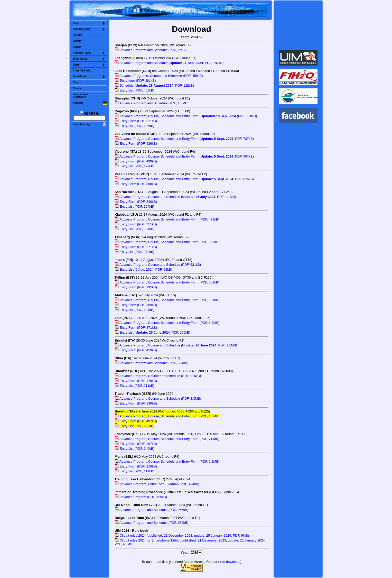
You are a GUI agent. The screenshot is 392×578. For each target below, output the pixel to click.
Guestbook (80, 76)
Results (78, 35)
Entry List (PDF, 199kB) (134, 166)
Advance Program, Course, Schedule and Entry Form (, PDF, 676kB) (184, 179)
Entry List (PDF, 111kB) (134, 471)
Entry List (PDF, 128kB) (134, 426)
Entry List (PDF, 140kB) (134, 449)
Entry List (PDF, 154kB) (134, 207)
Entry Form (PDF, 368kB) (136, 184)
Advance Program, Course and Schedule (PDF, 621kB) (158, 265)
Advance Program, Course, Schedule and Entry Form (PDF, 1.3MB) (167, 323)
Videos (77, 47)
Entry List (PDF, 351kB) (134, 229)
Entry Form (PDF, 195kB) (136, 287)
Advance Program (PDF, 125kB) (141, 497)
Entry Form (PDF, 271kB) (136, 247)
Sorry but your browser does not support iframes (298, 25)
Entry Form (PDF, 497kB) (136, 421)
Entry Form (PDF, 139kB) (136, 403)
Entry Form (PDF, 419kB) (136, 350)
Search (77, 82)
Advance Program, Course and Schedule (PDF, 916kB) (158, 376)
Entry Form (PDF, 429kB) (136, 144)
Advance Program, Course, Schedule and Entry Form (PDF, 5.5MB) (167, 242)
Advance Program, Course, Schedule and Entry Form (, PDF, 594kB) (184, 156)
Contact (78, 88)
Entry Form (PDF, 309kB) (136, 305)
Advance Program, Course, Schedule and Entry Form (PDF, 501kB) (167, 300)
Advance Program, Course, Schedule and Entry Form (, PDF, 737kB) (184, 139)
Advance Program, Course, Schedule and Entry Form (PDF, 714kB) (167, 439)
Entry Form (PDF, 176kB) (136, 381)
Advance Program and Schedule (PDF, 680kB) (151, 523)
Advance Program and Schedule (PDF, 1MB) (150, 50)
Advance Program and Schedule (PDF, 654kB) (151, 363)
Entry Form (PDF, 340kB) (136, 202)
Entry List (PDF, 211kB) (134, 386)
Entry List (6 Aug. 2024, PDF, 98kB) (143, 269)
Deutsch (78, 103)
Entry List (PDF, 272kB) (134, 252)
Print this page (82, 124)
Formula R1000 (82, 53)
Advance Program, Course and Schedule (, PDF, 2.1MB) (176, 345)
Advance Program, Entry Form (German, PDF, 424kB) (157, 484)
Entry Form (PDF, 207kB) (136, 444)
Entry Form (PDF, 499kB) (136, 161)
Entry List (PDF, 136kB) (134, 126)
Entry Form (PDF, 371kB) (136, 121)
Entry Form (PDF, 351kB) (136, 224)
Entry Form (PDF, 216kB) (136, 466)
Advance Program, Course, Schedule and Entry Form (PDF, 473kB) (167, 219)
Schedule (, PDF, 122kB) (154, 85)
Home (77, 23)
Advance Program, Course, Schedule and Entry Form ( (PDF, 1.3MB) (186, 116)
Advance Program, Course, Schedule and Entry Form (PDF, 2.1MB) (167, 461)
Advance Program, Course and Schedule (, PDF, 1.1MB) (175, 197)
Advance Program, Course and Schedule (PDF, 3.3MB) (158, 398)
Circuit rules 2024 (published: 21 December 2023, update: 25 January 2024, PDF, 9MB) (182, 535)
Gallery (77, 41)
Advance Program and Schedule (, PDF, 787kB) (169, 63)
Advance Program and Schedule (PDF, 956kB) (151, 510)
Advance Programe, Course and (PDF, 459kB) (159, 76)
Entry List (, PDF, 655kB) (152, 332)
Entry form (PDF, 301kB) (135, 81)
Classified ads (82, 71)
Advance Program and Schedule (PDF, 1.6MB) (152, 103)
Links (76, 65)
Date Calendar (82, 29)
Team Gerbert (81, 59)
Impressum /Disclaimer (81, 96)
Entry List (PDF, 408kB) (134, 90)
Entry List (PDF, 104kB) (134, 310)
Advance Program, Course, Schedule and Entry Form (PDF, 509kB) (167, 282)
